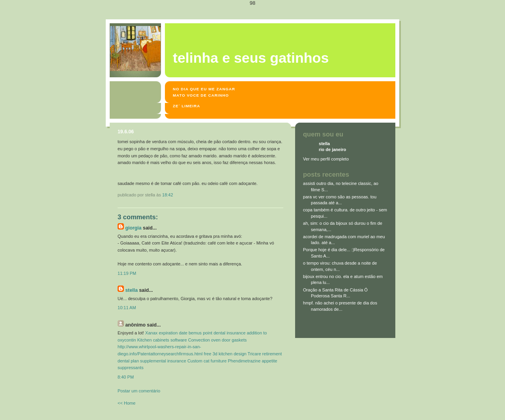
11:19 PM (127, 273)
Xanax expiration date (166, 333)
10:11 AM (127, 308)
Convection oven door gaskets (218, 340)
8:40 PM (126, 377)
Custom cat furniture (207, 361)
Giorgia (133, 228)
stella (131, 290)
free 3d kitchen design (225, 354)
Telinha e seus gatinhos (251, 58)
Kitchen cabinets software (162, 340)
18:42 (168, 195)
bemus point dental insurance (217, 333)
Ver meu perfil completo (326, 159)
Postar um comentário (139, 391)
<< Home (126, 403)
